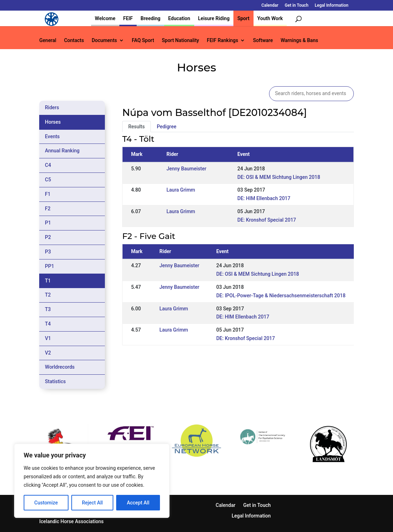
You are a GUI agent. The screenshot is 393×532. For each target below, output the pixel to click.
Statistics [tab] (55, 381)
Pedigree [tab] (167, 127)
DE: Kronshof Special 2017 (267, 220)
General (48, 40)
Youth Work (270, 18)
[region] (92, 481)
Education (179, 18)
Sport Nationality (180, 40)
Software (263, 40)
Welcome (105, 18)
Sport (243, 18)
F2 (48, 209)
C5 (48, 180)
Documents (105, 40)
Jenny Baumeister (186, 169)
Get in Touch (296, 5)
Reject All (92, 503)
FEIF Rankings (223, 40)
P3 (48, 252)
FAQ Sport (143, 40)
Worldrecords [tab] (60, 367)
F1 (48, 194)
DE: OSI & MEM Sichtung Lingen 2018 (279, 177)
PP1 (49, 266)
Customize (46, 503)
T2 (48, 295)
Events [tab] (52, 136)
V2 (48, 353)
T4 (48, 324)
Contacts (74, 40)
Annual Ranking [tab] (62, 151)
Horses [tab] (53, 122)
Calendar (270, 5)
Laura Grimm (181, 190)
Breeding (150, 18)
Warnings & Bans (299, 40)
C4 (48, 165)
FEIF (128, 18)
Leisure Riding (214, 18)
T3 (48, 309)
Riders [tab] (52, 107)
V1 (48, 338)
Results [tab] (136, 127)
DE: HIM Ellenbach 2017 (264, 198)
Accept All (138, 503)
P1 (48, 223)
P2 (48, 237)
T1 (48, 281)
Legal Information (331, 5)
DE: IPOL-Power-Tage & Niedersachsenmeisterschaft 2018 (281, 296)
